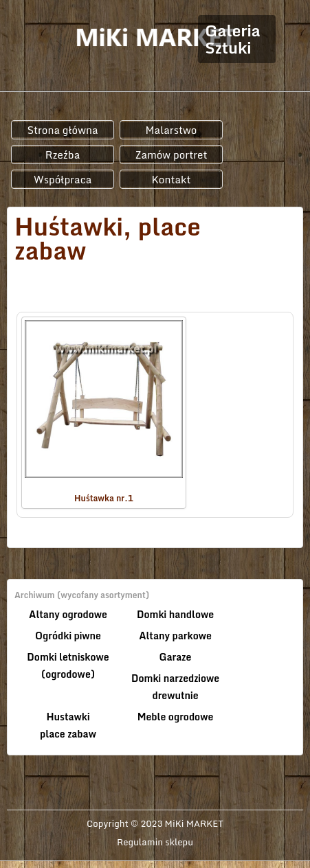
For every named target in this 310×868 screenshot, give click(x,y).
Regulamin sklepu (155, 842)
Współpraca (63, 179)
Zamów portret (171, 155)
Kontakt (171, 179)
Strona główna (62, 130)
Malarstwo (171, 130)
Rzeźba (63, 155)
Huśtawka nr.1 (104, 412)
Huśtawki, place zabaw (108, 238)
